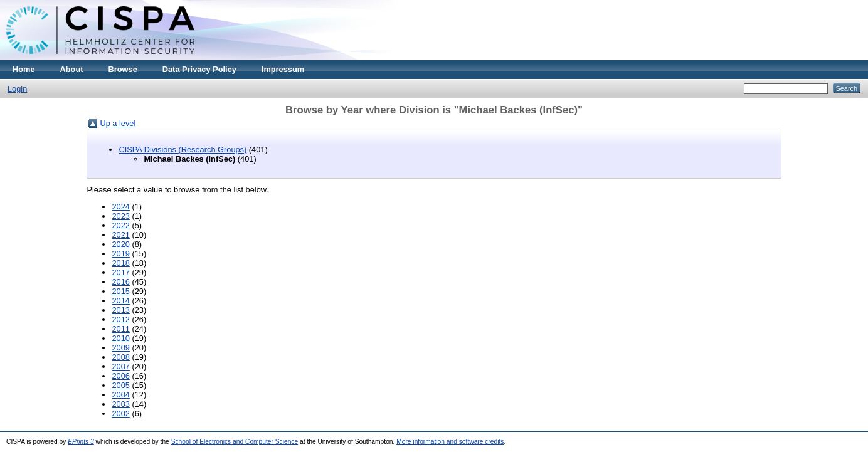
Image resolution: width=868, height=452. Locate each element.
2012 (120, 319)
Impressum (283, 69)
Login (17, 89)
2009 (120, 348)
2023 (120, 216)
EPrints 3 (81, 442)
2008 (120, 357)
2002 (120, 413)
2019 (120, 254)
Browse (123, 69)
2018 (120, 263)
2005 (120, 385)
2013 (120, 310)
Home (24, 69)
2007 (120, 366)
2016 (120, 282)
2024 (120, 207)
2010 (120, 338)
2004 (120, 395)
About (72, 69)
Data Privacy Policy (199, 69)
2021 (120, 235)
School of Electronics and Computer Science (235, 442)
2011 (120, 329)
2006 (120, 376)
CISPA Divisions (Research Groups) (183, 150)
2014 (120, 301)
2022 (120, 225)
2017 (120, 272)
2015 (120, 291)
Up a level (118, 123)
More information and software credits (450, 442)
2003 (120, 404)
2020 (120, 244)
